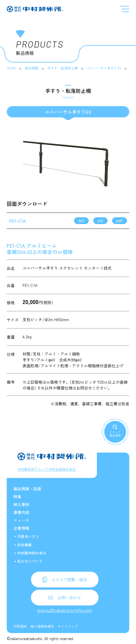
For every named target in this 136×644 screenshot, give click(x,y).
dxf (81, 220)
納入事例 (21, 504)
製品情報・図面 (27, 489)
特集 (17, 497)
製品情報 (32, 68)
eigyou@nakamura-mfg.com (65, 610)
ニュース (21, 520)
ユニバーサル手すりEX (104, 68)
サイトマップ (68, 626)
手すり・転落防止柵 (63, 68)
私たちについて (30, 561)
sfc (100, 220)
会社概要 (24, 545)
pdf (120, 220)
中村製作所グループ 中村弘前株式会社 (47, 469)
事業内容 (21, 512)
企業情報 (21, 528)
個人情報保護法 (42, 626)
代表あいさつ (28, 536)
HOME (11, 68)
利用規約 (20, 626)
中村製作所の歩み (32, 553)
